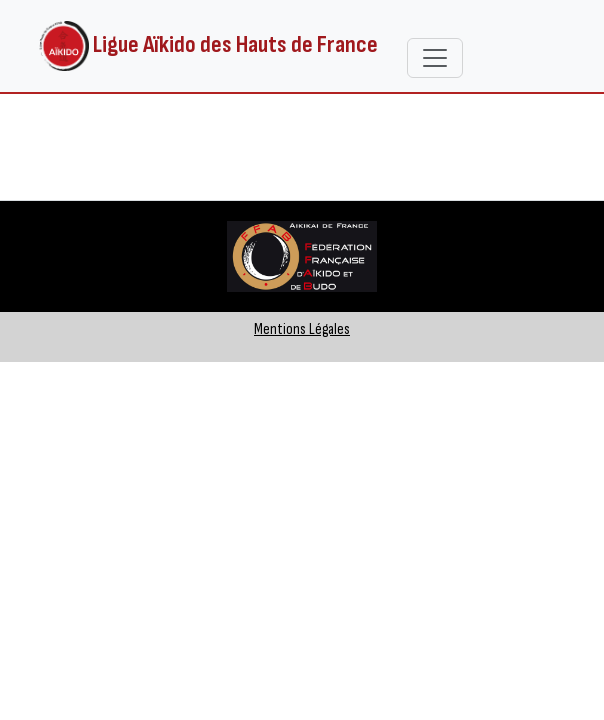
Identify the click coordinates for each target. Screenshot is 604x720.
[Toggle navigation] (435, 58)
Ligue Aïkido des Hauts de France (208, 46)
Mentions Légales (302, 329)
